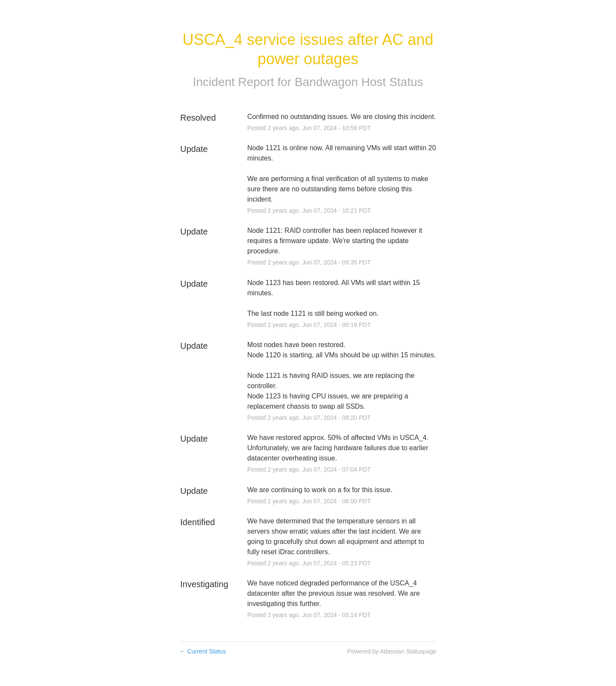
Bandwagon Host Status (359, 82)
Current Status (203, 651)
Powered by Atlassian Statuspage (392, 651)
